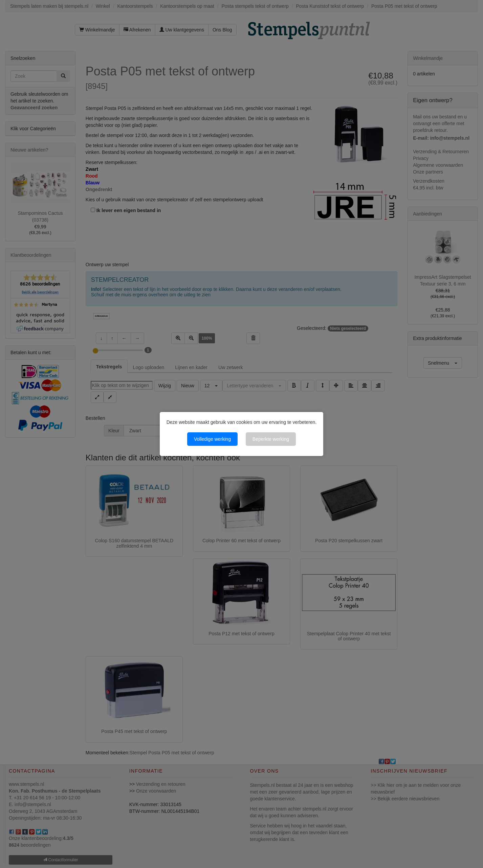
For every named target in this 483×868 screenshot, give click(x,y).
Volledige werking (212, 439)
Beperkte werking (271, 439)
